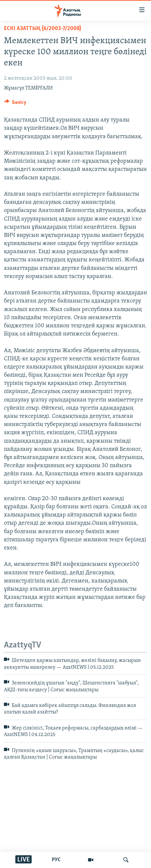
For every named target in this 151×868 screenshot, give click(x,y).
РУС (56, 860)
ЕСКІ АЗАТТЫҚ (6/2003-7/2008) (43, 29)
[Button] (15, 104)
